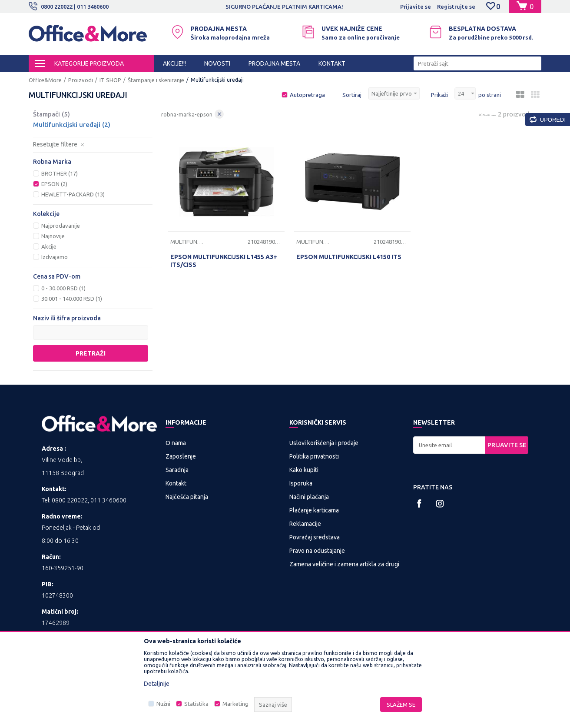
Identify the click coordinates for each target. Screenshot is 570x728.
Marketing (235, 704)
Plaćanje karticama (314, 510)
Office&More (45, 80)
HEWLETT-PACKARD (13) (73, 194)
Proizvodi (81, 80)
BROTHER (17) (60, 173)
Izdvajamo (55, 257)
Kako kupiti (304, 470)
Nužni (163, 704)
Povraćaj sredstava (315, 537)
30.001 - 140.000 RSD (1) (72, 299)
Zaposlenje (181, 456)
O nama (176, 443)
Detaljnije (157, 684)
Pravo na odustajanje (317, 551)
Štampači (51, 114)
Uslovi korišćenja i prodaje (324, 443)
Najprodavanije (61, 226)
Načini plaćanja (309, 497)
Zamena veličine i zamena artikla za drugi (344, 564)
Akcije (49, 246)
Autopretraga (307, 95)
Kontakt (176, 483)
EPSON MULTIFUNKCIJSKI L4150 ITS (349, 257)
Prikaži (439, 95)
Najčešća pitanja (187, 497)
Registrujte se (456, 7)
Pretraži (91, 353)
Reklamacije (305, 524)
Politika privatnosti (314, 456)
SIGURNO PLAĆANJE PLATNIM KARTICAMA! (322, 7)
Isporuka (301, 483)
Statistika (196, 704)
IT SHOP (110, 80)
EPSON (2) (54, 184)
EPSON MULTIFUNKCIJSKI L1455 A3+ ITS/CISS (224, 261)
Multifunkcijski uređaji (72, 125)
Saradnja (177, 470)
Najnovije (53, 236)
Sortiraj (352, 95)
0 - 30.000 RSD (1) (63, 288)
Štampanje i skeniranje (156, 80)
